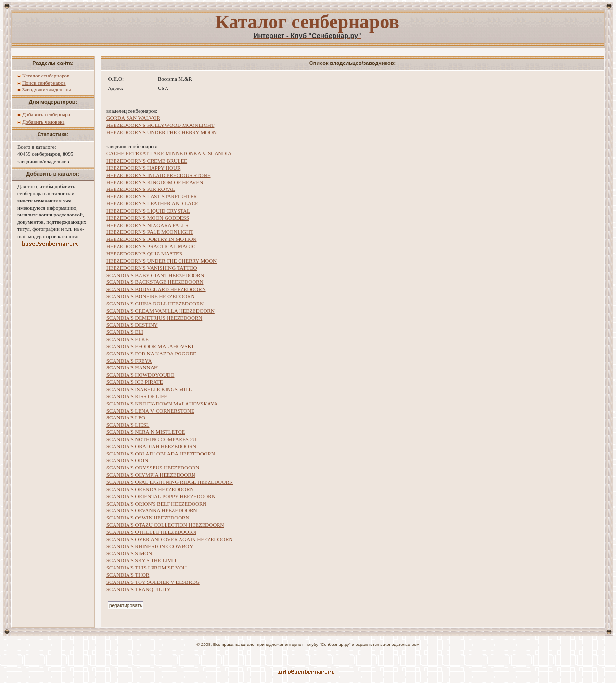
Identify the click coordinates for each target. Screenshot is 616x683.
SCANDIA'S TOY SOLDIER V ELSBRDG (153, 582)
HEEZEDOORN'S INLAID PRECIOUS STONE (159, 175)
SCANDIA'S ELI (125, 332)
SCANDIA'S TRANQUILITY (139, 589)
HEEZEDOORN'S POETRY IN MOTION (152, 239)
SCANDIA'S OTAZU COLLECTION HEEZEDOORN (165, 525)
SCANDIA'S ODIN (127, 460)
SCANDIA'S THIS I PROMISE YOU (147, 568)
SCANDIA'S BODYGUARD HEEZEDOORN (156, 289)
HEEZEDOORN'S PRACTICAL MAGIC (151, 246)
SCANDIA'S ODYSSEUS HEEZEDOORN (153, 468)
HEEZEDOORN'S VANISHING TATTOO (152, 268)
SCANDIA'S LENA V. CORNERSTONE (150, 411)
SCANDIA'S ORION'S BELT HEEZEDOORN (156, 504)
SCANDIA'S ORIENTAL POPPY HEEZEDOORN (161, 496)
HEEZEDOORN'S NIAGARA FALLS (147, 225)
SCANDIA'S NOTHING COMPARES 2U (151, 439)
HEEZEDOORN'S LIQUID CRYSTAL (148, 211)
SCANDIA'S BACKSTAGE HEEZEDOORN (155, 282)
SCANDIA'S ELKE (128, 339)
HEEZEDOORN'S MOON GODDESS (148, 218)
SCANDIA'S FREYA (129, 361)
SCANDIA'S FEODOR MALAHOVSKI (150, 346)
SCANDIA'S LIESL (128, 425)
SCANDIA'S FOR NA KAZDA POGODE (151, 354)
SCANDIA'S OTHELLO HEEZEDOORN (151, 532)
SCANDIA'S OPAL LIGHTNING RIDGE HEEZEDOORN (170, 482)
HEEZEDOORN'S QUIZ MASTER (144, 253)
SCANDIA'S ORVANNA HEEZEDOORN (152, 510)
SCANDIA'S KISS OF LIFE (137, 396)
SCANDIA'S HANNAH (132, 367)
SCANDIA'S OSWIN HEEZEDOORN (148, 518)
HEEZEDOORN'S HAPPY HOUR (143, 168)
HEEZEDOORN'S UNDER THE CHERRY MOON (161, 132)
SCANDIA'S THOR (128, 575)
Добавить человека (44, 122)
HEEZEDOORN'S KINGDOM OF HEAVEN (155, 182)
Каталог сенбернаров (46, 76)
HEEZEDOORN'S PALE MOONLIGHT (150, 232)
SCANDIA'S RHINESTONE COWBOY (150, 546)
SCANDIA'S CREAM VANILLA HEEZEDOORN (160, 311)
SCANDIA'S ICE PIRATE (135, 382)
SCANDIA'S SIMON (129, 553)
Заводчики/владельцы (47, 89)
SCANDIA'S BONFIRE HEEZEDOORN (151, 296)
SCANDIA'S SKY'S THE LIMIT (142, 560)
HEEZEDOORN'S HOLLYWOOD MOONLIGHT (160, 125)
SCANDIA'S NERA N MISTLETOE (146, 432)
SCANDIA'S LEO (126, 417)
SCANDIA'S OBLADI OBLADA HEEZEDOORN (161, 454)
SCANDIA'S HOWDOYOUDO (141, 375)
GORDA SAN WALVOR (133, 118)
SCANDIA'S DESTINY (132, 325)
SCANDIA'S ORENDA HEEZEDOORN (150, 489)
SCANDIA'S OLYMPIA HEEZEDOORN (151, 475)
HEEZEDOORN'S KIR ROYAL (141, 189)
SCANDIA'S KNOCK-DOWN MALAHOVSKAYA (162, 404)
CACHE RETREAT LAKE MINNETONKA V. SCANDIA (169, 153)
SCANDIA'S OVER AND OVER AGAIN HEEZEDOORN (170, 539)
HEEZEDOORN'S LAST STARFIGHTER (152, 196)
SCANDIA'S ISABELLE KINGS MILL (149, 389)
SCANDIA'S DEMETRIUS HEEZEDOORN (154, 318)
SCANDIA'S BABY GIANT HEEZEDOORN (155, 275)
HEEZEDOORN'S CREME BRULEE (147, 161)
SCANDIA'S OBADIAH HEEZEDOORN (151, 446)
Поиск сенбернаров (44, 83)
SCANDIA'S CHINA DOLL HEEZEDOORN (155, 304)
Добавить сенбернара (46, 114)
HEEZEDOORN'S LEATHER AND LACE (152, 203)
